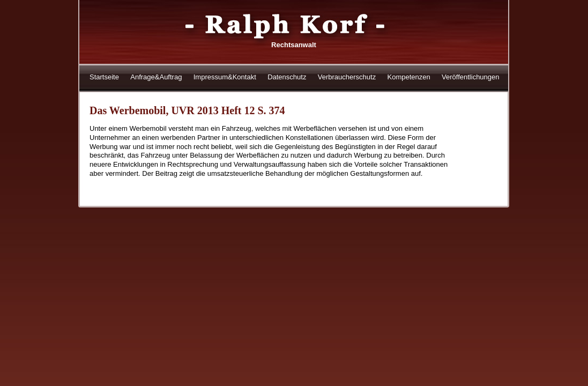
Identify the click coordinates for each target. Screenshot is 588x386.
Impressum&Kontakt (225, 77)
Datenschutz (287, 77)
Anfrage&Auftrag (156, 77)
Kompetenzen (408, 77)
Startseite (104, 77)
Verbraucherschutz (347, 77)
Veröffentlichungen (470, 77)
